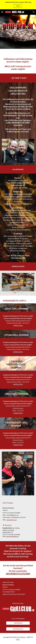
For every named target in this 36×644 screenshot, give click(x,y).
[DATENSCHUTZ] (18, 629)
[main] (18, 64)
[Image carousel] (18, 283)
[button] (2, 12)
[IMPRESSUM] (18, 623)
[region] (18, 5)
